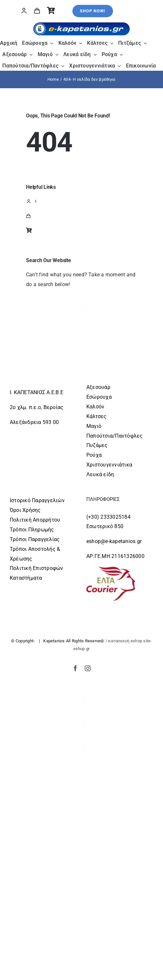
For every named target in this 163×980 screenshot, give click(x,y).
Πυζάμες (97, 445)
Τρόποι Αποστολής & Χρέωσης (35, 554)
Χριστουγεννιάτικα (109, 465)
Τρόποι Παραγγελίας (35, 539)
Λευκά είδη (100, 474)
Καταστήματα (26, 578)
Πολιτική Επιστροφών (37, 568)
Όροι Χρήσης (25, 510)
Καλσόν (95, 407)
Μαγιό (94, 426)
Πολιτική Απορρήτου (35, 520)
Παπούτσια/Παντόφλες (115, 436)
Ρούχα (94, 455)
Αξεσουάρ (98, 387)
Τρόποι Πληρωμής (32, 530)
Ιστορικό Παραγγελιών (37, 500)
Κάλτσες (97, 416)
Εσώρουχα (99, 397)
